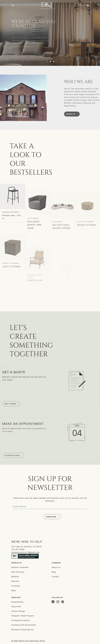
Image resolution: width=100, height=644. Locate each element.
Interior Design (18, 611)
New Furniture (18, 572)
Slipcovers (16, 606)
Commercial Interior (21, 620)
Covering (16, 586)
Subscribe (51, 517)
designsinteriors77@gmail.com (26, 552)
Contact (55, 577)
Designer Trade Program (23, 616)
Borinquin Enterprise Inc (23, 630)
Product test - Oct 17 (12, 236)
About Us (56, 567)
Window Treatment (11, 231)
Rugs (14, 590)
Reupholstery (17, 602)
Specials (15, 581)
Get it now (10, 424)
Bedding (15, 577)
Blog (54, 572)
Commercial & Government (24, 625)
